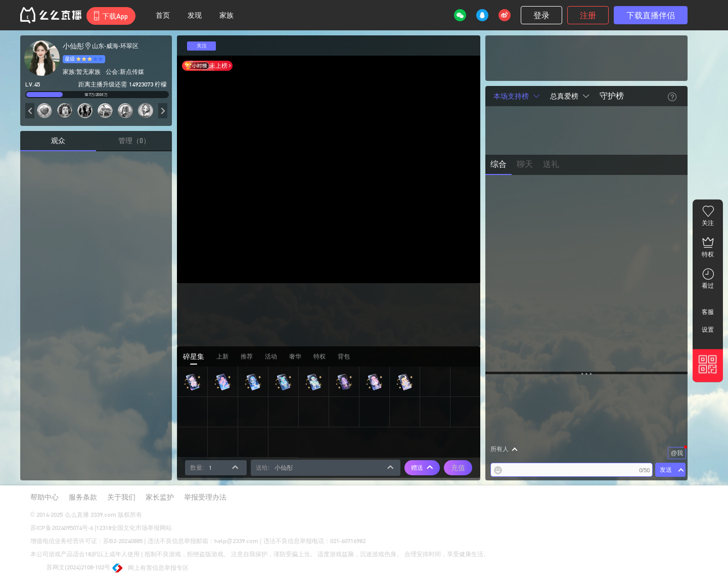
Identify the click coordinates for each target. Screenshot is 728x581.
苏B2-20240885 (123, 541)
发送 (666, 470)
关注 (202, 46)
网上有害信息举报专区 (151, 569)
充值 (458, 467)
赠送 (422, 468)
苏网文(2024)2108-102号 (70, 568)
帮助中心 (44, 497)
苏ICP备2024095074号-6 (62, 528)
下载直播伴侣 (651, 15)
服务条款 (83, 497)
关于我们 (121, 497)
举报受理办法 (205, 497)
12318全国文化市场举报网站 (134, 528)
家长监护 (160, 497)
